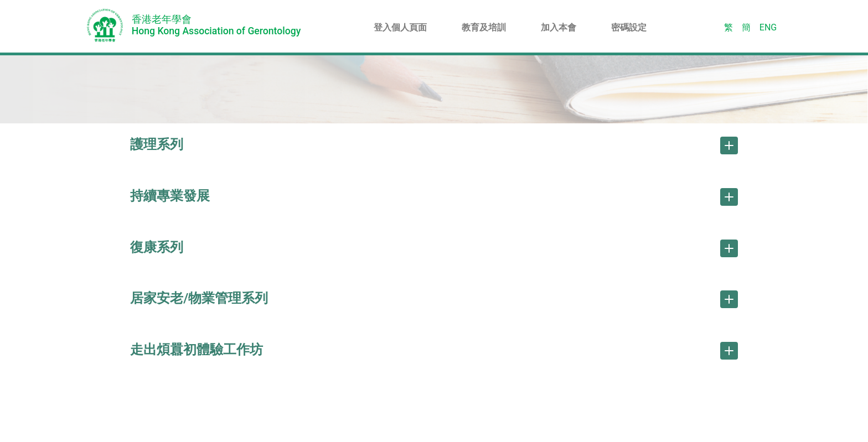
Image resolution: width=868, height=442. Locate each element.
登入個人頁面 (400, 27)
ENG (768, 27)
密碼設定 (629, 27)
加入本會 (559, 27)
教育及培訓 (484, 27)
